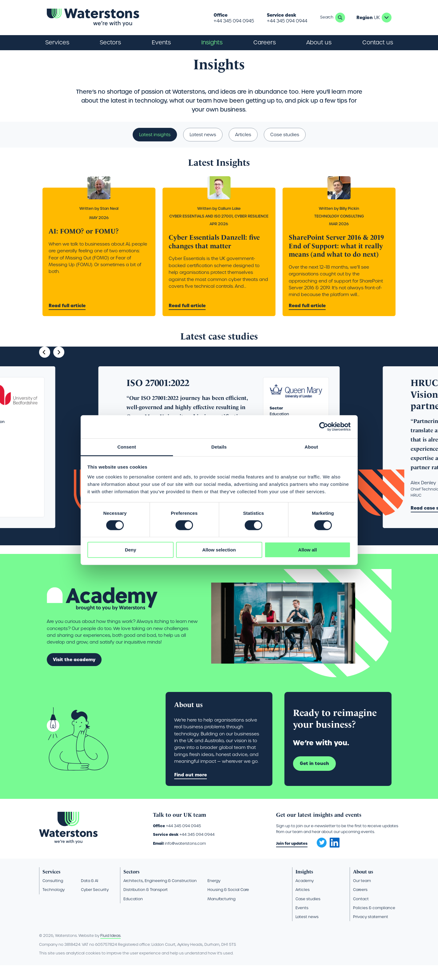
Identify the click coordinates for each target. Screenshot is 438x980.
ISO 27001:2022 (158, 398)
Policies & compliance (374, 922)
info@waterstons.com (185, 858)
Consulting (53, 895)
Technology (54, 904)
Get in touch (314, 778)
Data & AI (90, 895)
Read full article (67, 320)
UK (387, 18)
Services (51, 886)
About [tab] (311, 447)
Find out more (191, 789)
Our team (362, 895)
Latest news (203, 149)
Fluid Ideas (111, 950)
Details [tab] (219, 447)
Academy (305, 895)
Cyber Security (95, 904)
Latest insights (155, 149)
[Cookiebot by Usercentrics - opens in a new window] (324, 427)
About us (363, 886)
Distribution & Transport (146, 904)
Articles (243, 149)
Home (45, 57)
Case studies (285, 149)
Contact (361, 913)
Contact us (378, 42)
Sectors (131, 886)
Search (340, 18)
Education (133, 913)
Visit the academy (74, 674)
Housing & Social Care (228, 904)
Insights (212, 42)
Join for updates (292, 858)
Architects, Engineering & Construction (160, 895)
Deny (131, 550)
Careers (360, 904)
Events (161, 42)
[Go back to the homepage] (93, 18)
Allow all (308, 550)
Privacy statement (371, 931)
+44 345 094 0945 (234, 21)
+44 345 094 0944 (287, 21)
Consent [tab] (127, 447)
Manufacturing (221, 913)
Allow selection (219, 550)
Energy (214, 895)
